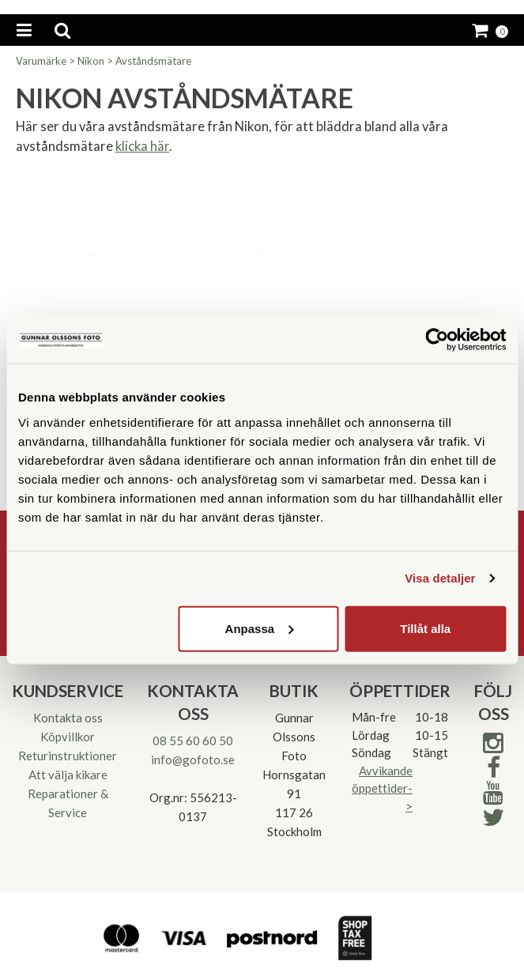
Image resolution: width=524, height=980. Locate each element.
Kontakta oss (68, 718)
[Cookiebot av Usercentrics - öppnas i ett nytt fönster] (437, 340)
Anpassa (260, 628)
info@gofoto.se (193, 759)
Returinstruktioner (68, 756)
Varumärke (41, 61)
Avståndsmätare (153, 61)
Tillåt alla (425, 628)
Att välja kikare (68, 775)
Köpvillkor (68, 737)
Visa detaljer (440, 578)
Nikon (91, 61)
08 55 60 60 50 (193, 741)
